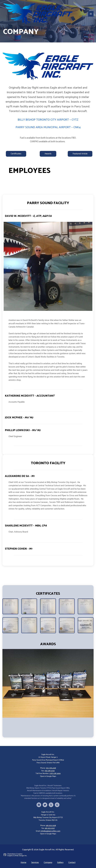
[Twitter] (45, 805)
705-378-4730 (50, 771)
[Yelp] (51, 805)
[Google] (57, 805)
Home (23, 863)
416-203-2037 (50, 828)
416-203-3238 (51, 826)
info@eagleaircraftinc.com (50, 831)
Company (48, 863)
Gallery (60, 863)
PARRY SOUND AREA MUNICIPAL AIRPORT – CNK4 (48, 127)
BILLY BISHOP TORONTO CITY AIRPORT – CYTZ (48, 120)
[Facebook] (39, 805)
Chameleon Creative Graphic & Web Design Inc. (17, 855)
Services (35, 863)
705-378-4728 (51, 768)
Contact (72, 863)
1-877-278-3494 (55, 774)
